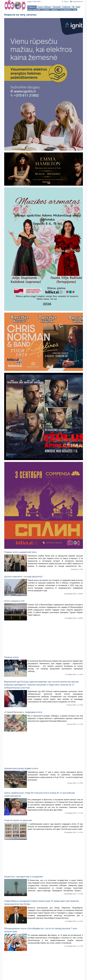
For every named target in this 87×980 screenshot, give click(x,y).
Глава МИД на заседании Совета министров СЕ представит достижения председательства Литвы (42, 902)
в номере (46, 10)
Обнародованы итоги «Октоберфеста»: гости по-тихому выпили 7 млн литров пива (41, 930)
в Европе (54, 10)
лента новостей (34, 10)
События (66, 7)
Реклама (57, 7)
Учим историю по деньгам (18, 820)
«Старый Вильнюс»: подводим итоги (23, 712)
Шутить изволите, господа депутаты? (23, 576)
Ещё (78, 7)
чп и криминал (65, 10)
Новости (32, 7)
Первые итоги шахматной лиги (20, 552)
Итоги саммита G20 (14, 601)
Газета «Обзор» (44, 7)
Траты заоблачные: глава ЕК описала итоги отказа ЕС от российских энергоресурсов (40, 794)
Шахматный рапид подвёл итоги (21, 768)
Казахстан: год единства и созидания (23, 877)
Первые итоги (11, 657)
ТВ (73, 7)
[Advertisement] (44, 637)
